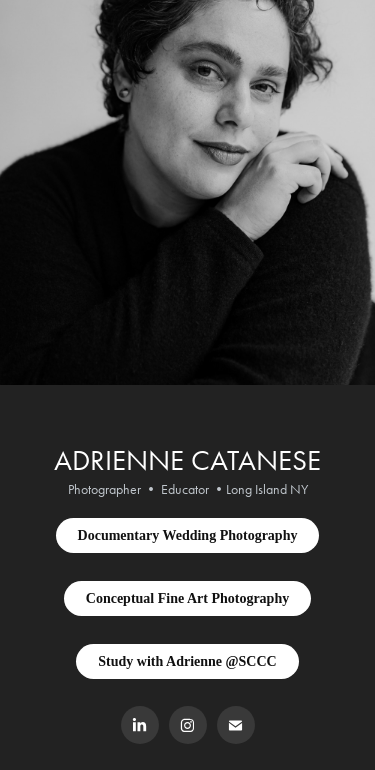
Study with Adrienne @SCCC (187, 661)
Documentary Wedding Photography (188, 535)
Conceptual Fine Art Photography (187, 598)
